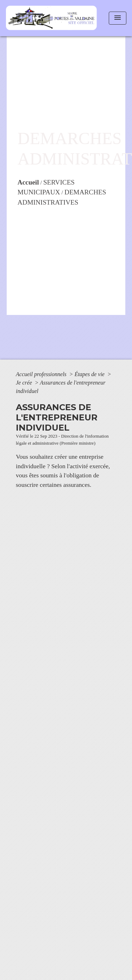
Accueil (28, 182)
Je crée (25, 383)
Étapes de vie (90, 374)
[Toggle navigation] (118, 18)
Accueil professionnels (42, 374)
